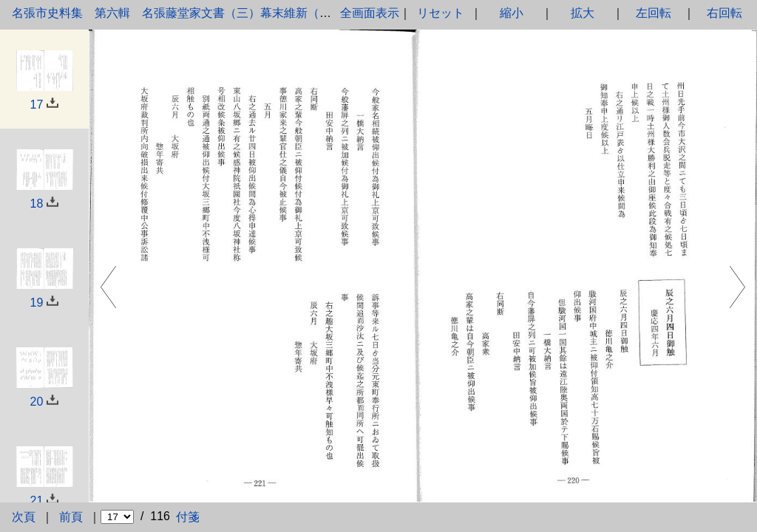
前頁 (71, 517)
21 (37, 501)
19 (37, 303)
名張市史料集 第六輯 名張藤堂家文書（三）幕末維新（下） (177, 13)
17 (37, 105)
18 (37, 204)
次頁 (24, 517)
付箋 (188, 517)
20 (37, 402)
